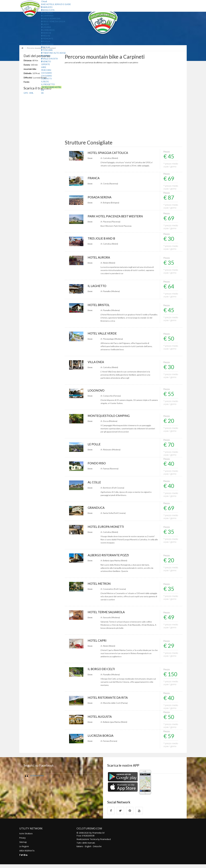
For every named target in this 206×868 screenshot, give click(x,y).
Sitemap (23, 846)
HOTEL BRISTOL (99, 306)
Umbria (46, 56)
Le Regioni (24, 850)
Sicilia (46, 47)
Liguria (46, 27)
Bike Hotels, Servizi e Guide (56, 4)
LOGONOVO (97, 392)
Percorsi (46, 70)
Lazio (45, 24)
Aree (44, 67)
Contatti (47, 79)
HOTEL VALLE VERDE (103, 334)
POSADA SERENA (100, 197)
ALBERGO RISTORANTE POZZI (110, 557)
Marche (46, 33)
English (88, 850)
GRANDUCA (97, 509)
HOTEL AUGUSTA (100, 719)
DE (42, 93)
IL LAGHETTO (98, 287)
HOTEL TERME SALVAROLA (108, 614)
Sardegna (47, 44)
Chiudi (44, 1)
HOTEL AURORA (99, 258)
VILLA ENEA (96, 363)
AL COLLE (95, 484)
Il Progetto (48, 84)
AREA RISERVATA (27, 854)
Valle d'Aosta (49, 59)
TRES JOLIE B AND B (102, 239)
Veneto (46, 61)
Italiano (80, 850)
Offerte (46, 64)
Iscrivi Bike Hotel (51, 87)
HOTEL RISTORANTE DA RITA (109, 700)
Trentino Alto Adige (54, 53)
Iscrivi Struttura (26, 837)
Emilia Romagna (51, 19)
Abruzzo (47, 7)
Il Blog (45, 81)
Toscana (47, 50)
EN (42, 90)
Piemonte (47, 39)
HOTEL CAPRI (98, 643)
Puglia (46, 41)
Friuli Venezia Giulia (53, 21)
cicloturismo (37, 778)
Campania (47, 16)
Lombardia (48, 30)
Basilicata (48, 10)
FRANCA (94, 178)
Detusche (98, 850)
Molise (46, 36)
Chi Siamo (47, 73)
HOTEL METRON (100, 586)
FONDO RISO (97, 465)
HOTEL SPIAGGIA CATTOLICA (109, 153)
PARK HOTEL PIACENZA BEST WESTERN (117, 217)
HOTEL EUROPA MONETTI (107, 529)
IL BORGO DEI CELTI (102, 672)
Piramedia (105, 843)
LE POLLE (95, 446)
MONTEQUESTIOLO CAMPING (110, 417)
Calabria (47, 13)
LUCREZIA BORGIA (101, 739)
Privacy (23, 841)
